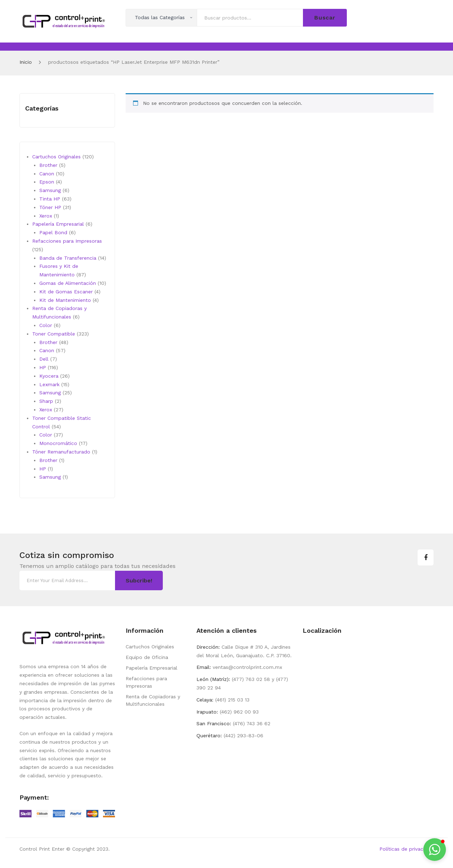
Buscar (325, 18)
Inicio (26, 62)
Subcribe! (139, 580)
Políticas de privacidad (406, 849)
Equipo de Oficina (147, 657)
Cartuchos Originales (150, 647)
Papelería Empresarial (151, 668)
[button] (435, 850)
